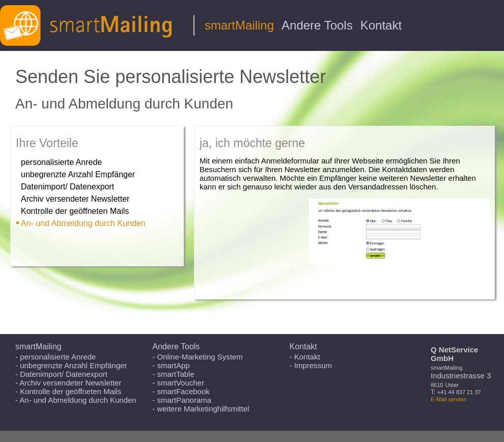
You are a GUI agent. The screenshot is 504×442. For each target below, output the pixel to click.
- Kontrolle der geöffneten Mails (68, 391)
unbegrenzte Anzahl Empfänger (78, 174)
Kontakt (381, 25)
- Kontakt (305, 357)
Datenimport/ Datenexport (67, 187)
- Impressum (311, 365)
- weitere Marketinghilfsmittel (201, 409)
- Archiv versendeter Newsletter (68, 383)
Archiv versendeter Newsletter (75, 199)
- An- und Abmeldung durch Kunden (76, 400)
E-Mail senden (449, 399)
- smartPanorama (182, 400)
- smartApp (171, 365)
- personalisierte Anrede (55, 357)
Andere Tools (317, 25)
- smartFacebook (181, 391)
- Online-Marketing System (198, 357)
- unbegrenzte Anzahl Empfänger (71, 365)
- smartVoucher (178, 383)
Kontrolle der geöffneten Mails (75, 211)
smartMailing (239, 25)
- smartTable (173, 374)
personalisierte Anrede (61, 162)
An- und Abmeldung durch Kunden (83, 223)
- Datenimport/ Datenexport (61, 374)
